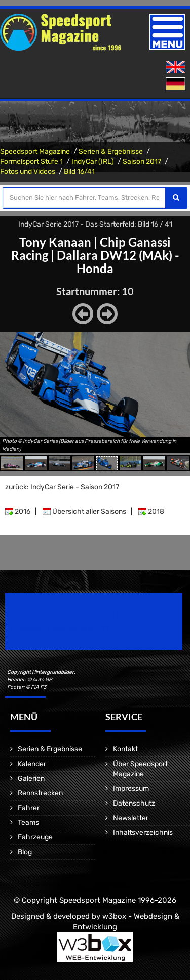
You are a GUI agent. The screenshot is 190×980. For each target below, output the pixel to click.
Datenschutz (134, 803)
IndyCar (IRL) (93, 162)
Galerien (31, 778)
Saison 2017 (142, 162)
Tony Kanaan (55, 242)
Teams (28, 822)
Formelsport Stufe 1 (31, 162)
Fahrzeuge (35, 837)
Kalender (32, 764)
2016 (18, 511)
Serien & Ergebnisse (111, 151)
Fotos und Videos (28, 172)
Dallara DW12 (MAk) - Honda (118, 262)
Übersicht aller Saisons (84, 511)
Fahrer (29, 808)
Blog (25, 852)
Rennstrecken (40, 793)
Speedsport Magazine (35, 151)
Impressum (131, 789)
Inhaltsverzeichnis (143, 833)
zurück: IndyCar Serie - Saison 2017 (62, 487)
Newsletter (131, 818)
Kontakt (125, 749)
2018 (151, 511)
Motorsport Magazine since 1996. (63, 628)
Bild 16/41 (79, 172)
